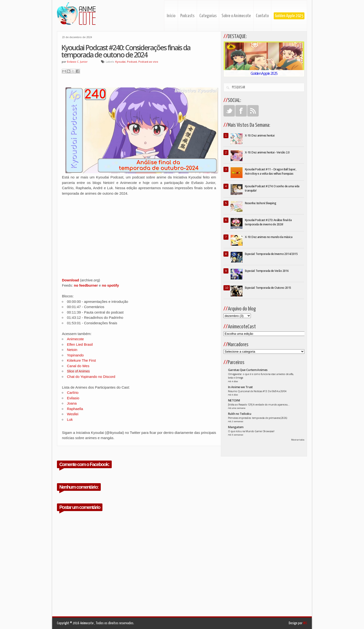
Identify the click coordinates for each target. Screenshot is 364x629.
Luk (70, 419)
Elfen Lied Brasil (80, 344)
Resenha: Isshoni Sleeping (260, 203)
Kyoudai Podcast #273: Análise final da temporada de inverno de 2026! (268, 222)
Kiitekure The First (81, 360)
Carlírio (73, 393)
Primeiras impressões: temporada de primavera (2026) (257, 418)
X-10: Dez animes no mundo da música (269, 237)
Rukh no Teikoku (240, 414)
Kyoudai (120, 62)
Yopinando (75, 355)
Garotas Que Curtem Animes (248, 370)
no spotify (111, 285)
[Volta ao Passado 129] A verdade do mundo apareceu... (259, 405)
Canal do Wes (78, 366)
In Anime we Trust (240, 387)
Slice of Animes (78, 371)
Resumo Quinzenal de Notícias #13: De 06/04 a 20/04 (257, 391)
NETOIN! (234, 400)
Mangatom (236, 427)
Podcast (132, 62)
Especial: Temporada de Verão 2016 (267, 271)
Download (71, 280)
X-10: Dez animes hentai (260, 135)
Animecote (75, 339)
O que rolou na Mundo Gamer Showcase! (251, 431)
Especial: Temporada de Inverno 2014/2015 (271, 254)
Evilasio (73, 398)
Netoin (72, 350)
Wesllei (73, 414)
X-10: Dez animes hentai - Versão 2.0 (267, 152)
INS (305, 623)
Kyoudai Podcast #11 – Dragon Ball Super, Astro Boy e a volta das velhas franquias (270, 171)
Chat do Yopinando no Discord (91, 377)
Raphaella (75, 409)
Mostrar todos (298, 440)
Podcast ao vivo (148, 62)
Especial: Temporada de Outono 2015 (268, 288)
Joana (72, 403)
